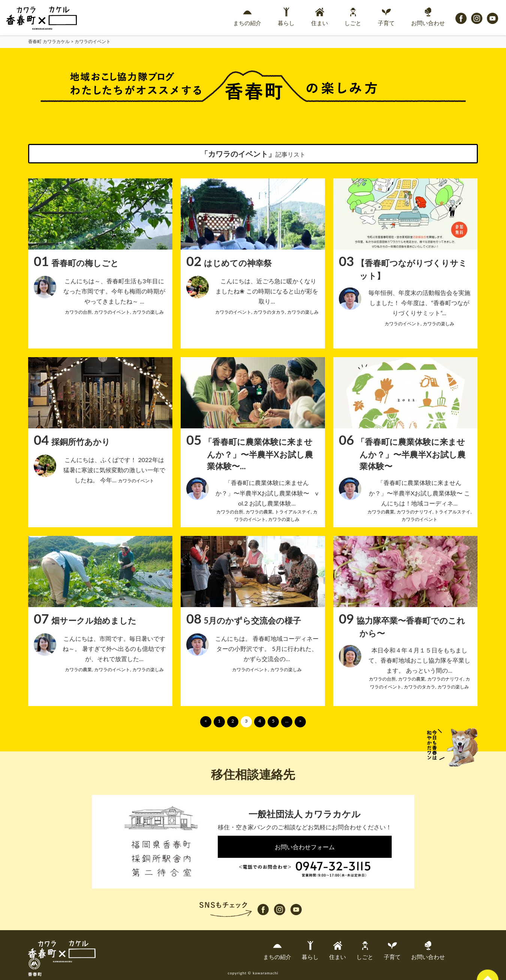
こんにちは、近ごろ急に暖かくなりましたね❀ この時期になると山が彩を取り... (267, 291)
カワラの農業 (259, 512)
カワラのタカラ (269, 312)
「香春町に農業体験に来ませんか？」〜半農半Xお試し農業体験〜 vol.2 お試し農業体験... (267, 493)
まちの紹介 (247, 17)
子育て (386, 17)
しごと (353, 17)
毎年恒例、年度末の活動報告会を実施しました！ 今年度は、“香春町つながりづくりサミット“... (419, 303)
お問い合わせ (428, 17)
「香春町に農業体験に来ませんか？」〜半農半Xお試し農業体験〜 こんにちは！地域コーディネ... (419, 493)
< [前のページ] (206, 721)
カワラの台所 (78, 312)
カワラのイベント (112, 312)
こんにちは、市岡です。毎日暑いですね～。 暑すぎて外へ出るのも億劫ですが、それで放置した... (114, 649)
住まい (320, 17)
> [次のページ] (300, 721)
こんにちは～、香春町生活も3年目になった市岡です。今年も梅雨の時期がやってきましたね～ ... (114, 291)
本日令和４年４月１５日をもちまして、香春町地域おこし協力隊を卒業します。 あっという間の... (419, 660)
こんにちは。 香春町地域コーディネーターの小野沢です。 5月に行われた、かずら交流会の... (267, 649)
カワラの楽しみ (148, 312)
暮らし (286, 17)
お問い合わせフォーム (305, 847)
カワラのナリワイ (415, 512)
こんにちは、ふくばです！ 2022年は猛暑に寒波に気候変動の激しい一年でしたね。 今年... (114, 470)
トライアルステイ (293, 512)
